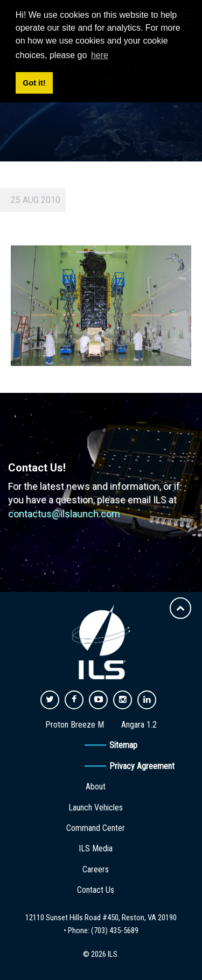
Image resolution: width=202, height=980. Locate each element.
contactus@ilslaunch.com (64, 514)
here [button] (100, 55)
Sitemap (123, 745)
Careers (96, 869)
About (96, 787)
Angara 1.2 (139, 725)
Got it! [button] (34, 83)
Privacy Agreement (142, 766)
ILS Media (96, 848)
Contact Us (96, 890)
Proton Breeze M (75, 725)
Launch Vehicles (96, 808)
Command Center (96, 828)
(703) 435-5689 (115, 930)
